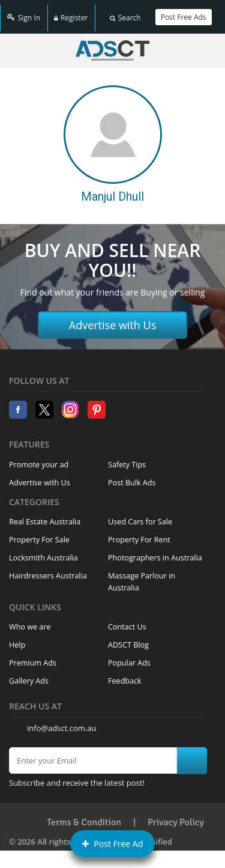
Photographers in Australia (155, 551)
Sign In (24, 14)
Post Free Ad (113, 844)
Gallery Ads (29, 674)
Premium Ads (33, 656)
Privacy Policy (176, 816)
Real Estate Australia (45, 515)
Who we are (30, 620)
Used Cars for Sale (140, 515)
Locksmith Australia (43, 551)
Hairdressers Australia (48, 569)
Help (17, 638)
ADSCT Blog (128, 638)
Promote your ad (39, 458)
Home (112, 44)
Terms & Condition (84, 816)
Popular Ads (129, 656)
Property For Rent (139, 533)
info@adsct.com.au (61, 721)
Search (125, 14)
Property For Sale (39, 533)
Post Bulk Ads (132, 476)
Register (71, 14)
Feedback (125, 674)
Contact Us (127, 620)
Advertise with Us (113, 319)
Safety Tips (127, 458)
